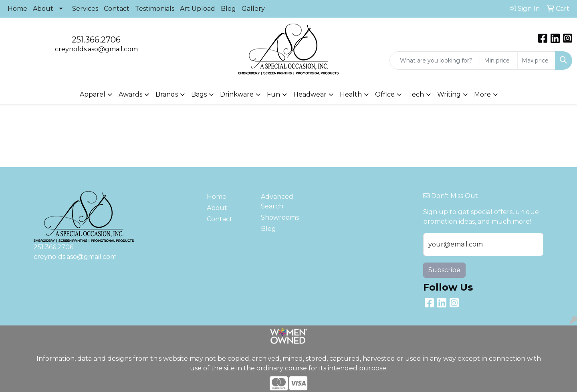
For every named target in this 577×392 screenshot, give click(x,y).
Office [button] (385, 94)
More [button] (482, 94)
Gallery (253, 9)
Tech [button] (416, 94)
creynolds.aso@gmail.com (96, 49)
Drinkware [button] (237, 94)
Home (17, 9)
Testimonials (155, 9)
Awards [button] (130, 94)
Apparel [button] (93, 94)
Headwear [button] (310, 94)
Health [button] (351, 94)
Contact (117, 9)
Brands (167, 94)
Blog (228, 9)
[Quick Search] (435, 61)
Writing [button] (449, 94)
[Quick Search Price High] (536, 61)
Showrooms (280, 217)
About (43, 9)
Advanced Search (277, 201)
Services (85, 9)
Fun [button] (273, 94)
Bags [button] (199, 94)
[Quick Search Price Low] (499, 61)
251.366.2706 (96, 40)
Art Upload (198, 9)
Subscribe (444, 270)
